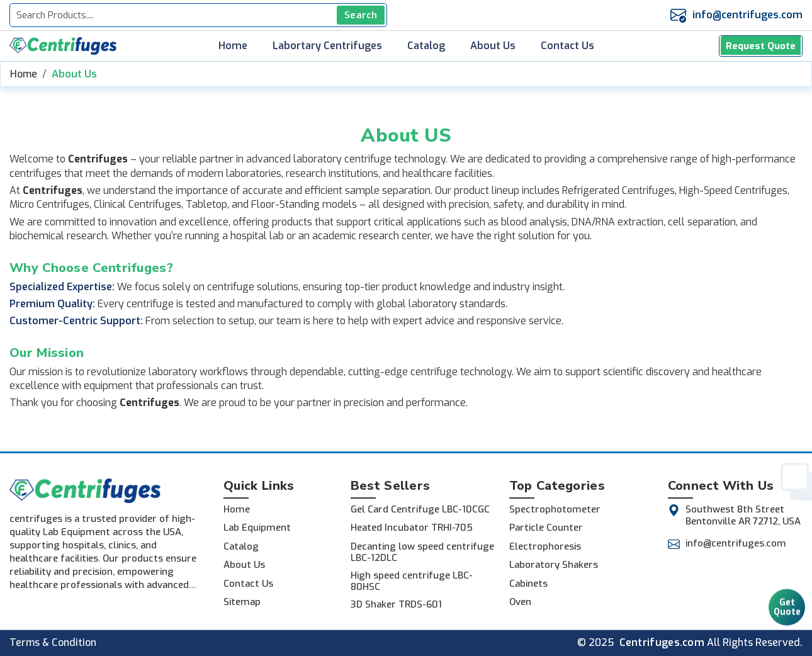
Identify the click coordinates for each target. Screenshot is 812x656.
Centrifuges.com (662, 643)
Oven (520, 602)
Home (233, 46)
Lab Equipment (257, 528)
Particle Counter (546, 528)
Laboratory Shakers (554, 565)
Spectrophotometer (555, 509)
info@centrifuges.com (747, 15)
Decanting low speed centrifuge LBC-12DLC (422, 552)
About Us (493, 46)
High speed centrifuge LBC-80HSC (412, 581)
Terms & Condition (53, 643)
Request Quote (761, 46)
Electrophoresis (545, 546)
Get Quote (787, 601)
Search (361, 15)
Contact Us (567, 46)
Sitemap (242, 602)
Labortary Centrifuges (327, 46)
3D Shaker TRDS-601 (396, 604)
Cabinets (528, 584)
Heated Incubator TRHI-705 (412, 528)
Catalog (426, 46)
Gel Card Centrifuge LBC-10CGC (420, 509)
